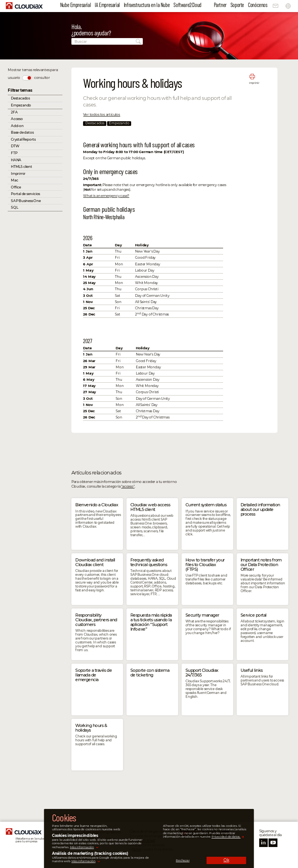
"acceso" (128, 486)
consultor (42, 78)
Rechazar (183, 860)
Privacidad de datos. (226, 837)
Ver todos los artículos (101, 114)
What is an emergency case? (106, 196)
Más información (82, 847)
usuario (14, 78)
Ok (226, 860)
